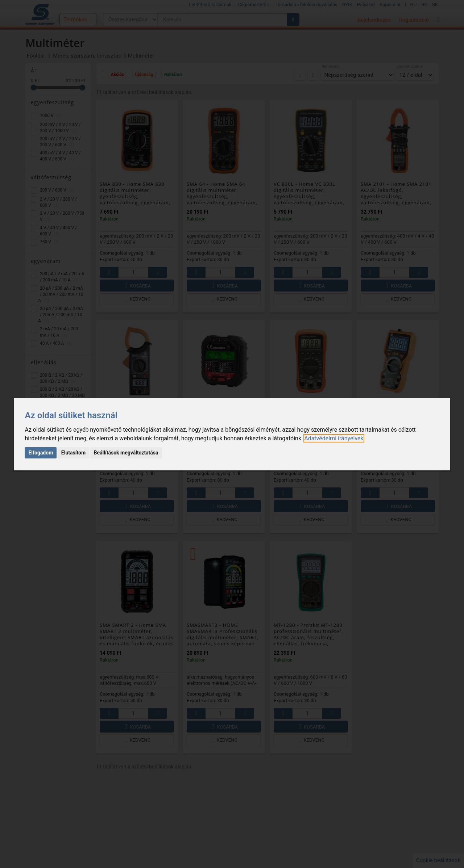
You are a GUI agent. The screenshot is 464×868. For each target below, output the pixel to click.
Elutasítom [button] (73, 453)
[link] (334, 438)
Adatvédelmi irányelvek (334, 438)
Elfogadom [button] (41, 453)
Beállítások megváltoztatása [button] (126, 453)
